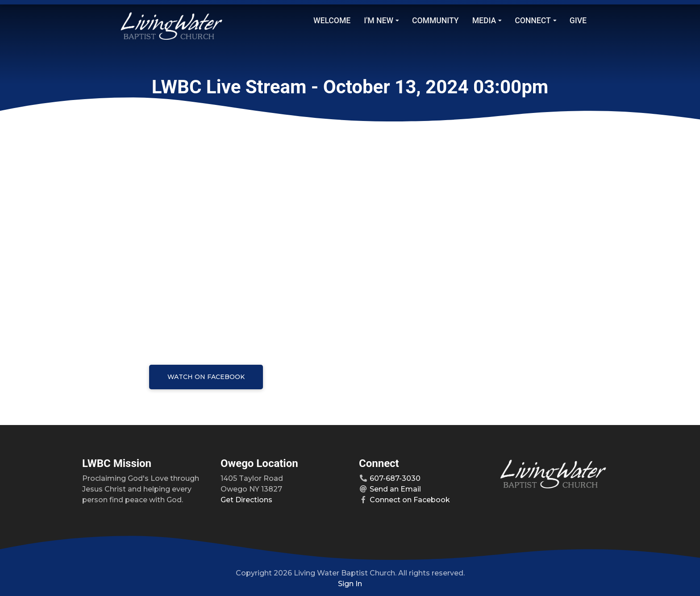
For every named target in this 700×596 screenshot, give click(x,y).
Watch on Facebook (206, 377)
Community (435, 21)
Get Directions (246, 500)
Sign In (350, 584)
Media (487, 21)
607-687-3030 (395, 478)
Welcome (332, 21)
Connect (535, 21)
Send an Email (395, 489)
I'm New (381, 21)
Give (578, 21)
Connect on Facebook (410, 500)
